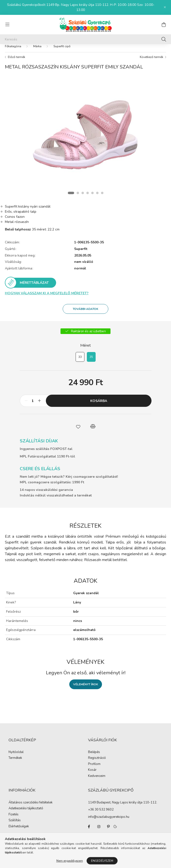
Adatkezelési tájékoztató (26, 813)
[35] (91, 362)
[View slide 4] (88, 198)
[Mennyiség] (33, 406)
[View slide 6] (97, 198)
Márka (37, 51)
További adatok (85, 314)
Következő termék (151, 62)
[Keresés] (85, 39)
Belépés (94, 757)
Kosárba (99, 406)
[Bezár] (165, 7)
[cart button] (164, 25)
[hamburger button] (7, 25)
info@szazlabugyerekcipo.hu (109, 822)
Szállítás (15, 825)
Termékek (15, 763)
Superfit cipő (62, 51)
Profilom (94, 769)
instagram (99, 831)
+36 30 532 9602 (101, 814)
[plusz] (40, 406)
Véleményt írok (86, 689)
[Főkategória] (13, 51)
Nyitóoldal (16, 757)
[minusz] (26, 406)
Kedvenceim (97, 781)
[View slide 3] (83, 198)
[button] (78, 431)
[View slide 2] (78, 198)
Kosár (92, 775)
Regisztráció (97, 763)
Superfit (81, 254)
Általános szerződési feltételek (30, 808)
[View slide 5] (92, 198)
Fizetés (14, 820)
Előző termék (16, 62)
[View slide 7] (102, 198)
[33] (80, 362)
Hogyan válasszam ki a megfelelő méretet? (47, 298)
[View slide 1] (71, 198)
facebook (89, 831)
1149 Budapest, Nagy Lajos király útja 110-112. (123, 807)
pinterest (109, 831)
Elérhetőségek (19, 831)
